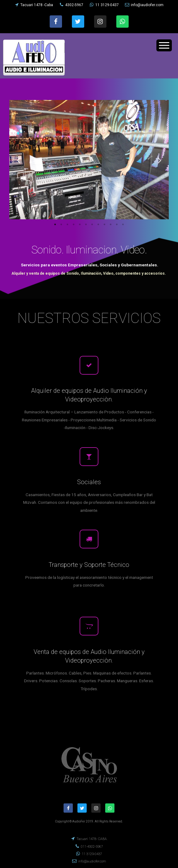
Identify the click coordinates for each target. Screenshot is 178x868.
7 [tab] (92, 225)
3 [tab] (68, 225)
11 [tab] (117, 225)
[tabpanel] (89, 160)
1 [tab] (55, 225)
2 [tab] (61, 225)
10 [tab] (111, 225)
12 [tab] (123, 225)
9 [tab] (105, 225)
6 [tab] (86, 225)
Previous (19, 160)
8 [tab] (98, 225)
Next (159, 160)
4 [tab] (74, 225)
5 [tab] (80, 225)
